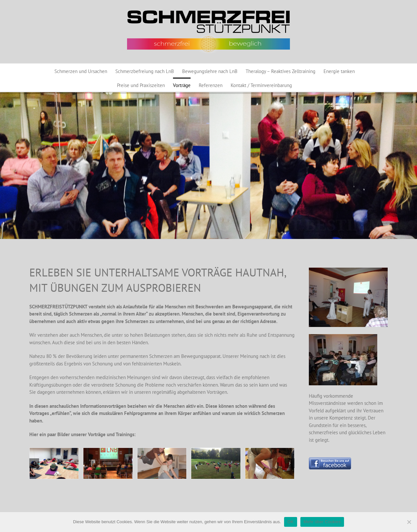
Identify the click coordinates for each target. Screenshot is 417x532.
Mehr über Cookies (322, 522)
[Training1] (54, 463)
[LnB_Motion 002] (162, 463)
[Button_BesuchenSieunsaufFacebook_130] (330, 460)
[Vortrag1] (108, 463)
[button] (34, 463)
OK (290, 522)
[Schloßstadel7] (216, 463)
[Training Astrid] (270, 463)
